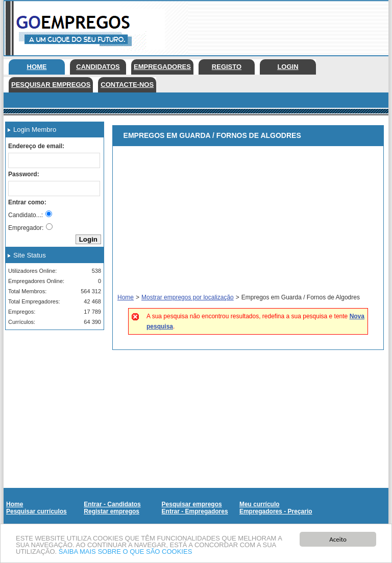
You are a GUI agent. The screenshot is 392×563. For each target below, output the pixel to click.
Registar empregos (112, 511)
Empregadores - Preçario (276, 511)
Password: (24, 174)
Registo (227, 67)
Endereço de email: (36, 146)
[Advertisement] (51, 389)
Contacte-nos (127, 85)
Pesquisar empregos (51, 85)
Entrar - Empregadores (195, 511)
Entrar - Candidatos (112, 504)
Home (37, 67)
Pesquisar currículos (36, 511)
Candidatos (98, 67)
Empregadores (162, 67)
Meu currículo (260, 504)
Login (288, 67)
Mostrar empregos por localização (188, 297)
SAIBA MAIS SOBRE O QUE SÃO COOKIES (126, 552)
